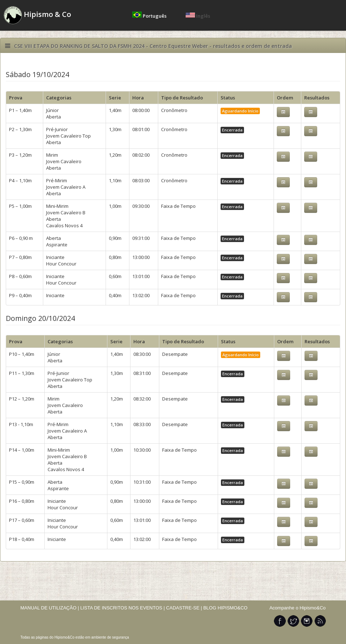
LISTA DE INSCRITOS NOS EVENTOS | (123, 608)
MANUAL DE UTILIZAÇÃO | (50, 608)
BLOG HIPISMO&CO (225, 608)
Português (150, 16)
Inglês (198, 16)
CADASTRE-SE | (185, 608)
